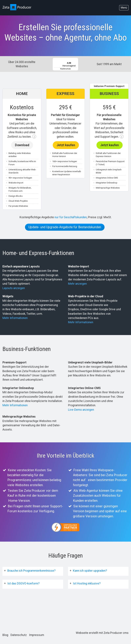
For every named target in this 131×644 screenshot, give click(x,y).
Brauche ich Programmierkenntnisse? (31, 571)
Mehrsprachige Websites (108, 188)
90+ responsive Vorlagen (20, 178)
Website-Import (16, 183)
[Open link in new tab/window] (65, 527)
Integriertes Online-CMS (107, 178)
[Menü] (76, 60)
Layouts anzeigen (14, 288)
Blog (5, 635)
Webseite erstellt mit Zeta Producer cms (102, 633)
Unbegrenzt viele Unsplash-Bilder (109, 171)
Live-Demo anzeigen (81, 410)
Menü (124, 8)
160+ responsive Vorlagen (65, 161)
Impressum (37, 635)
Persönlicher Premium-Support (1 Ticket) (110, 163)
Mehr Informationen (15, 318)
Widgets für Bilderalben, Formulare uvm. (20, 189)
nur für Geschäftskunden (71, 217)
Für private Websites (18, 206)
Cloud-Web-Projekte (18, 201)
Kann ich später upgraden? (90, 571)
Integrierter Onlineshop (107, 183)
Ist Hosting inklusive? (87, 583)
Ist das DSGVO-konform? (24, 583)
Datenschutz (19, 635)
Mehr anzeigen (77, 284)
